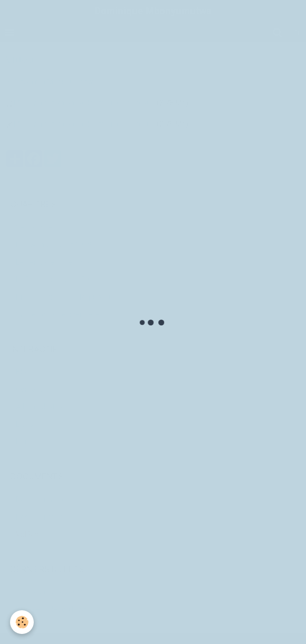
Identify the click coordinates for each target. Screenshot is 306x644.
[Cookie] (22, 622)
